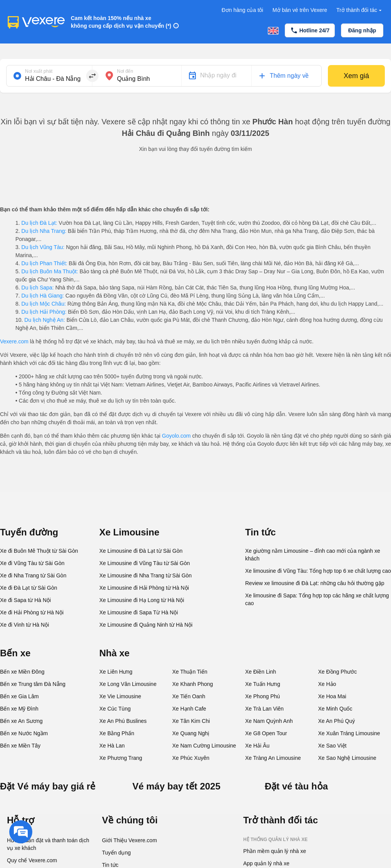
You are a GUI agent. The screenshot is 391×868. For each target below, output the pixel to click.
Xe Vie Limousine (120, 696)
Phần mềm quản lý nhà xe (275, 851)
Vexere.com (14, 341)
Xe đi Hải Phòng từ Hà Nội (32, 612)
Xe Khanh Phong (193, 684)
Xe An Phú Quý (337, 721)
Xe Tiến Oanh (189, 696)
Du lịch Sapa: (38, 288)
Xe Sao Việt (333, 746)
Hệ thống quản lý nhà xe (275, 840)
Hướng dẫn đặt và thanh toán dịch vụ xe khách (48, 844)
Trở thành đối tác (360, 10)
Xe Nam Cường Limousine (204, 746)
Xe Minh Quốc (335, 709)
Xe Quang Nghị (191, 733)
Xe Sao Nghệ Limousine (347, 758)
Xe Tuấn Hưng (263, 684)
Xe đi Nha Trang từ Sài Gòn (33, 575)
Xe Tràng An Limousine (273, 758)
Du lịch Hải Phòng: (44, 312)
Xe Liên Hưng (116, 672)
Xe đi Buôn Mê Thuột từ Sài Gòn (39, 551)
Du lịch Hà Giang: (43, 296)
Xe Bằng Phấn (117, 733)
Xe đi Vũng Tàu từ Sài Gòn (32, 563)
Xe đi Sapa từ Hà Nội (25, 600)
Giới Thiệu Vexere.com (129, 840)
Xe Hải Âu (257, 746)
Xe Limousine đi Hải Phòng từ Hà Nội (144, 588)
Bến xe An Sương (21, 721)
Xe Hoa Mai (332, 696)
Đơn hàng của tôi (242, 10)
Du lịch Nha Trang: (44, 231)
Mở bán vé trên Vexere (300, 10)
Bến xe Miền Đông (22, 672)
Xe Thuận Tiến (190, 672)
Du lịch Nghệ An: (44, 320)
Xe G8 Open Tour (266, 733)
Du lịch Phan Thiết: (44, 263)
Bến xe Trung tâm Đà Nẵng (33, 684)
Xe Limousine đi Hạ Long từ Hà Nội (142, 600)
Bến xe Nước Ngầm (24, 733)
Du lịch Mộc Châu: (44, 304)
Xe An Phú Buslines (123, 721)
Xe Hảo (327, 684)
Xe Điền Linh (261, 672)
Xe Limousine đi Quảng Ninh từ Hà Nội (146, 625)
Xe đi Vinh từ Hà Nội (24, 625)
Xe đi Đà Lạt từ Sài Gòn (29, 588)
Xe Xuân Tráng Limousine (349, 733)
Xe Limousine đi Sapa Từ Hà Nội (139, 612)
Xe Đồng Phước (338, 672)
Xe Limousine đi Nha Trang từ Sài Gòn (145, 575)
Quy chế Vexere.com (32, 860)
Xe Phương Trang (121, 758)
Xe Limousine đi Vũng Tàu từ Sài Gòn (145, 563)
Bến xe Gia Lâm (19, 696)
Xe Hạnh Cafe (189, 709)
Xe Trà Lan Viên (264, 709)
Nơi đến (125, 71)
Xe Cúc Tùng (115, 709)
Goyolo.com (176, 436)
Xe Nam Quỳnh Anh (269, 721)
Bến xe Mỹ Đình (19, 709)
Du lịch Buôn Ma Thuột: (50, 271)
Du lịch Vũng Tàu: (43, 247)
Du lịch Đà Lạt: (39, 223)
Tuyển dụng (116, 853)
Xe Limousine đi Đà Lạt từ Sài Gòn (141, 551)
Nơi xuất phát (39, 71)
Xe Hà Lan (112, 746)
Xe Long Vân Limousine (128, 684)
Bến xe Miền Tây (20, 746)
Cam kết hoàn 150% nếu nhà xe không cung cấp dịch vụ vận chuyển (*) (121, 22)
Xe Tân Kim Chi (191, 721)
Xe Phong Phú (262, 696)
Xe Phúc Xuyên (191, 758)
